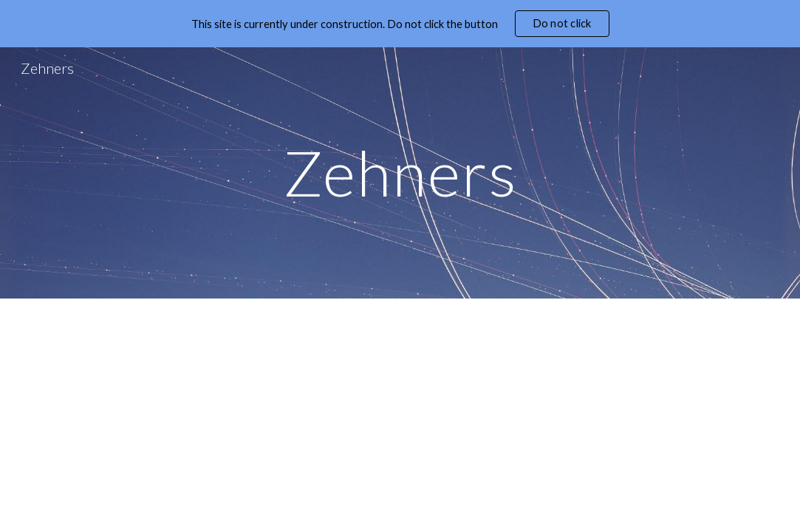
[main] (400, 173)
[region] (400, 24)
